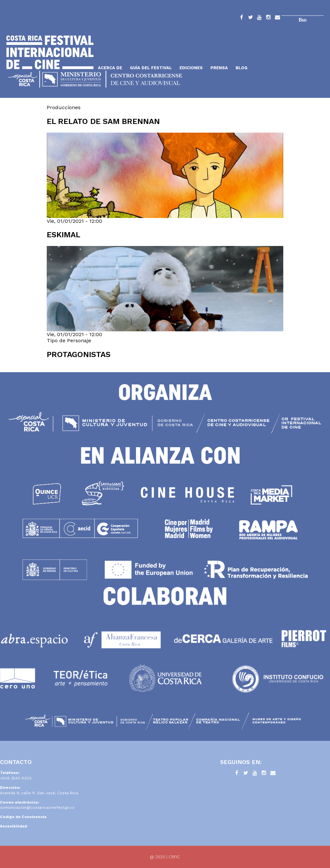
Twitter (250, 18)
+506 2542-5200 (16, 778)
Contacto (277, 18)
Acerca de (110, 68)
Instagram (268, 18)
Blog (242, 68)
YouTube (259, 18)
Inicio (50, 52)
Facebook (241, 18)
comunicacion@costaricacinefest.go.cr (37, 807)
